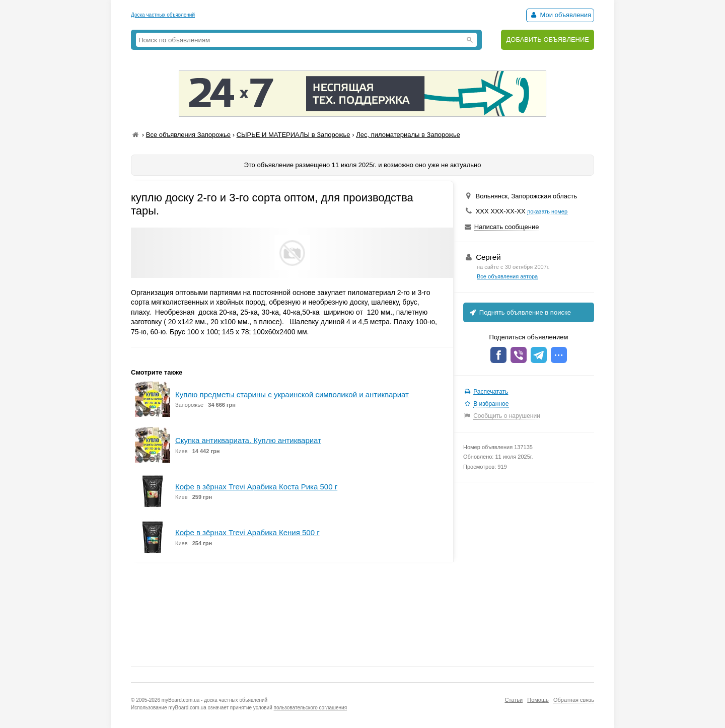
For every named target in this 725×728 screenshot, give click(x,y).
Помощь (538, 700)
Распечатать (491, 392)
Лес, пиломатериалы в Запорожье (408, 135)
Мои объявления (560, 15)
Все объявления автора (507, 276)
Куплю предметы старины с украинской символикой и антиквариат (292, 394)
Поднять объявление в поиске (520, 312)
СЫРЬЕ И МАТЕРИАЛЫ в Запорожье (294, 135)
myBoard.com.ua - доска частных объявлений (214, 700)
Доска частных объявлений (163, 15)
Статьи (514, 700)
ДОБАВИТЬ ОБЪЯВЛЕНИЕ (548, 40)
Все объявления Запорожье (188, 135)
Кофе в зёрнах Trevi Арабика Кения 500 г (247, 532)
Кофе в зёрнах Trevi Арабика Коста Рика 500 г (256, 487)
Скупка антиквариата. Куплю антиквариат (248, 440)
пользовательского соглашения (311, 708)
